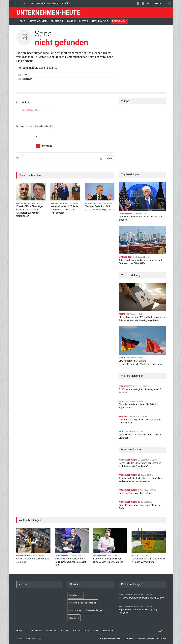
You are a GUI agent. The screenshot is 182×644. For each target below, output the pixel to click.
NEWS (30, 110)
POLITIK (71, 21)
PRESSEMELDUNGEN (128, 460)
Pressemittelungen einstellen (83, 603)
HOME (21, 21)
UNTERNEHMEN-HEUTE (48, 12)
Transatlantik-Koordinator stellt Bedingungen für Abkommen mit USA (71, 562)
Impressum (27, 79)
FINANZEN (57, 21)
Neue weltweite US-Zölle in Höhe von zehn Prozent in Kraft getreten (64, 210)
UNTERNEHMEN (38, 21)
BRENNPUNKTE (23, 203)
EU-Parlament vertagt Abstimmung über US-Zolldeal (47, 3)
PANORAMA (119, 21)
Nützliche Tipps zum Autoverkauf (135, 493)
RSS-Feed (74, 618)
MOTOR (84, 21)
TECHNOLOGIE (100, 21)
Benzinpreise (76, 595)
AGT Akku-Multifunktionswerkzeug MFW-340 (141, 598)
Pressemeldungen (94, 610)
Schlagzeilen (75, 610)
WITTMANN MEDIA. (34, 638)
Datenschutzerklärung (145, 638)
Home (25, 75)
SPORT (122, 401)
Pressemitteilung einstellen (110, 638)
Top (160, 631)
